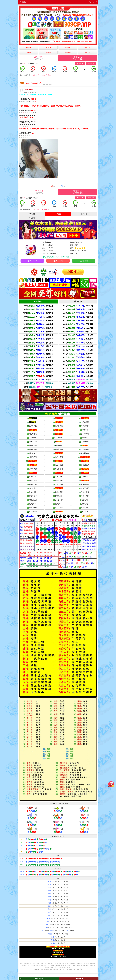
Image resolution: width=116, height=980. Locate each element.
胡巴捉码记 (32, 489)
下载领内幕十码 (31, 979)
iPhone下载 (58, 261)
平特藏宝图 (32, 450)
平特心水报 (84, 493)
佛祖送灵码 (84, 423)
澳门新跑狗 (32, 427)
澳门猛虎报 (32, 454)
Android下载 (32, 261)
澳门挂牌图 (58, 458)
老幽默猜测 (84, 466)
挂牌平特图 (32, 458)
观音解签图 (58, 469)
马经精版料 (58, 481)
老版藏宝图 (32, 446)
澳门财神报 (32, 434)
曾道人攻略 (32, 477)
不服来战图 (84, 508)
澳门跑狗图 (84, 427)
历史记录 (93, 2)
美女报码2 (32, 504)
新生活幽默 (58, 466)
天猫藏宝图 (58, 450)
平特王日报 (32, 497)
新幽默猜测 (32, 469)
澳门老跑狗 (58, 427)
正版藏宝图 (84, 442)
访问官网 (84, 261)
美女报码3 (58, 504)
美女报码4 (84, 504)
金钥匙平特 (58, 501)
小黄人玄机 (58, 477)
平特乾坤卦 (58, 497)
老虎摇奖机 (84, 454)
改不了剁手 (58, 508)
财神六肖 (84, 431)
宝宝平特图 (84, 489)
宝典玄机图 (32, 442)
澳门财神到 (84, 434)
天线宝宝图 (32, 501)
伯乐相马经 (84, 477)
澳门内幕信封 (58, 438)
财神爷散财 (32, 438)
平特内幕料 (58, 493)
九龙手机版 (84, 485)
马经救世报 (32, 481)
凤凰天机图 (32, 485)
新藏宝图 (58, 446)
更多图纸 (84, 512)
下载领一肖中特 (79, 979)
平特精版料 (32, 493)
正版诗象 (84, 438)
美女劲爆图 (32, 512)
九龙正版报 (58, 485)
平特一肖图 (84, 497)
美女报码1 (84, 501)
